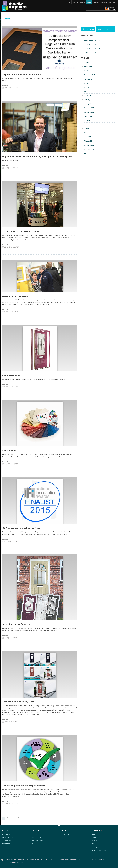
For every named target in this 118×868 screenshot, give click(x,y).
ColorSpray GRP (37, 841)
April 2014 (87, 133)
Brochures (96, 3)
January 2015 (88, 104)
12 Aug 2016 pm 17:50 (11, 168)
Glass (91, 13)
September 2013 (89, 149)
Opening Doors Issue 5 (92, 44)
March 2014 (88, 137)
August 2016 (88, 67)
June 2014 (87, 124)
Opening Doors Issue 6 (92, 40)
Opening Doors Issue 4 (92, 48)
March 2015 (88, 96)
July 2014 (87, 120)
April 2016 (87, 71)
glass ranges (7, 841)
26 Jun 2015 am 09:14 (11, 722)
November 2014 (89, 112)
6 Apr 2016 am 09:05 (11, 464)
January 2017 (88, 62)
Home (69, 3)
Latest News (88, 29)
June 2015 (87, 83)
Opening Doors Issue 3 (92, 52)
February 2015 (89, 100)
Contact (83, 3)
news (93, 844)
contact (94, 841)
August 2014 (88, 116)
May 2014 (87, 129)
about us (95, 838)
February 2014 (89, 141)
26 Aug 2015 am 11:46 (11, 638)
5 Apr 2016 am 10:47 (11, 387)
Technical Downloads (108, 3)
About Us (75, 3)
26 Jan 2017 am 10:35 (11, 88)
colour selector (38, 838)
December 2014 (89, 108)
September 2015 (89, 75)
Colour (102, 13)
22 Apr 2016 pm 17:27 (11, 247)
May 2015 (87, 87)
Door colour (37, 835)
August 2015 (88, 79)
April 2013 (87, 153)
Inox (111, 13)
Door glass (6, 835)
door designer (7, 844)
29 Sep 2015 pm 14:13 (11, 541)
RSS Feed (103, 29)
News (89, 3)
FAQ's (34, 844)
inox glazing (66, 835)
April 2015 (87, 91)
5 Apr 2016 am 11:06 (11, 312)
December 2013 (89, 145)
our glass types (7, 838)
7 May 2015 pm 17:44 (11, 803)
